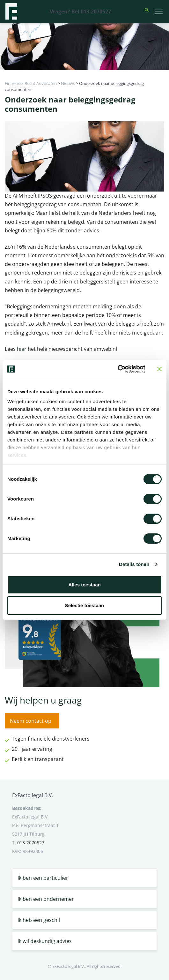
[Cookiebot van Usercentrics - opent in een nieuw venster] (118, 369)
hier (22, 349)
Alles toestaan (84, 585)
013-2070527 (31, 843)
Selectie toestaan (85, 605)
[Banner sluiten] (159, 369)
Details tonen (134, 564)
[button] (147, 11)
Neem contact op (31, 721)
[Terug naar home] (11, 11)
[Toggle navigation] (159, 11)
